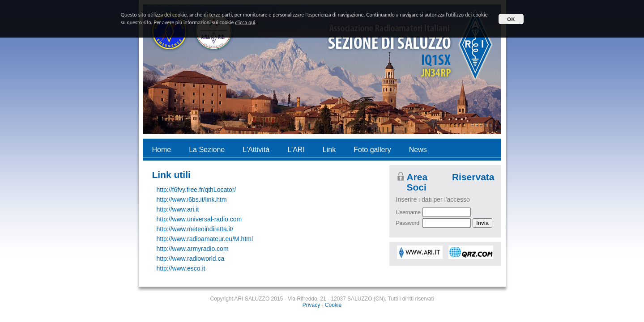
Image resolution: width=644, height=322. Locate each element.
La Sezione (207, 150)
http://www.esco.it (181, 268)
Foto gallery (372, 150)
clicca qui (245, 22)
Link (329, 150)
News (418, 150)
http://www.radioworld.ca (191, 258)
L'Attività (256, 150)
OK (511, 19)
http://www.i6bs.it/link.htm (192, 199)
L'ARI (296, 150)
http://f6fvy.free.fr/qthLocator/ (196, 190)
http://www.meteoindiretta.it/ (195, 229)
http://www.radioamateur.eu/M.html (205, 239)
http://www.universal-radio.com (199, 219)
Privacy (311, 305)
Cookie (333, 305)
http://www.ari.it (178, 209)
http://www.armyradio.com (193, 249)
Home (162, 150)
